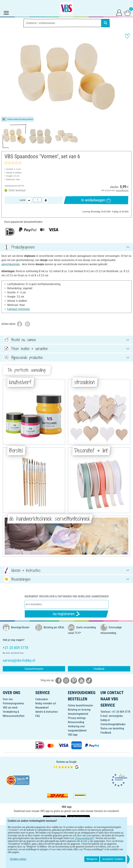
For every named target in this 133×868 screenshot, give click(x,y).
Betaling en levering (79, 710)
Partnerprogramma (13, 703)
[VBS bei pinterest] (74, 680)
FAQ (38, 716)
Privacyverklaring (84, 838)
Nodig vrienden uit (46, 703)
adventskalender (11, 264)
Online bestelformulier (80, 705)
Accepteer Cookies (113, 859)
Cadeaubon (42, 699)
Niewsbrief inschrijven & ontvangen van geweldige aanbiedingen (67, 596)
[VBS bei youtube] (81, 680)
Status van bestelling (112, 728)
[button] (5, 77)
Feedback (99, 669)
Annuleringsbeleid (78, 714)
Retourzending (76, 722)
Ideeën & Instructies (46, 712)
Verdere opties (18, 859)
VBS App (73, 735)
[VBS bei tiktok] (89, 680)
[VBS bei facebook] (59, 680)
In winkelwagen (96, 200)
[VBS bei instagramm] (66, 680)
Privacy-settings (77, 718)
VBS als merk (10, 708)
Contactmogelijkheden (113, 724)
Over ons (8, 699)
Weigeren (92, 859)
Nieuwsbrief (42, 708)
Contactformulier (34, 669)
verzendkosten (122, 190)
